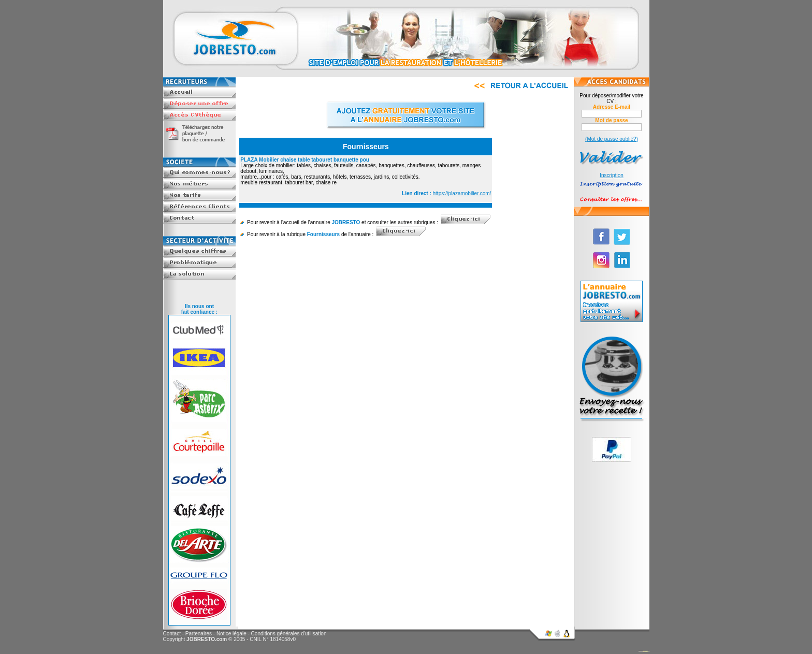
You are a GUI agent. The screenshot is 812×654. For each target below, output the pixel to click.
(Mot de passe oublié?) (612, 139)
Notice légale (231, 634)
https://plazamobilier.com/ (462, 193)
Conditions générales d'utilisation (289, 634)
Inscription (612, 175)
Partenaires (199, 634)
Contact (172, 634)
